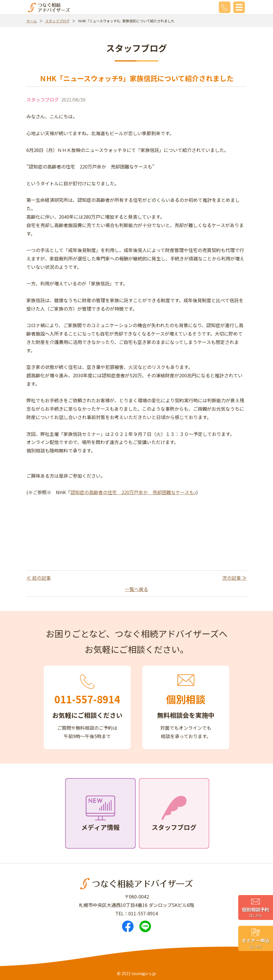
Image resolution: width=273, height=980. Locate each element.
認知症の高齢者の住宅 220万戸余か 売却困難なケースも (132, 492)
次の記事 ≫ (234, 578)
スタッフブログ (57, 21)
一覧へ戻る (136, 589)
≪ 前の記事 (39, 578)
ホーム (32, 21)
